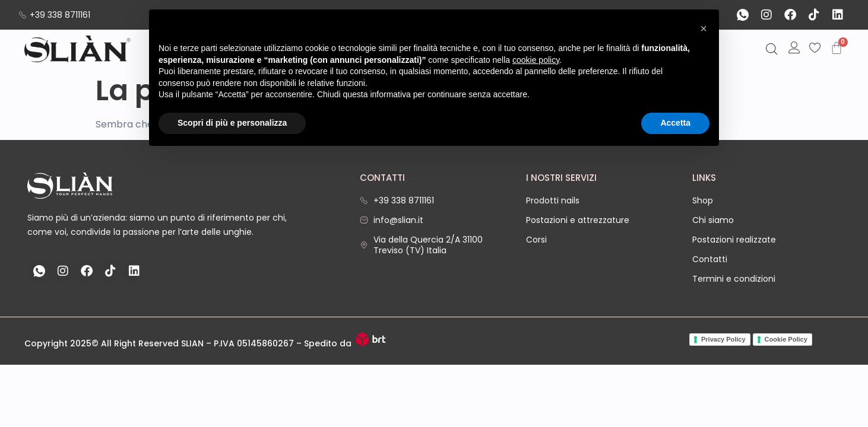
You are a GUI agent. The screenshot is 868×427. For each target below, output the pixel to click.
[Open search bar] (772, 50)
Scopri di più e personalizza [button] (232, 123)
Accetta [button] (675, 123)
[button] (704, 28)
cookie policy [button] (536, 60)
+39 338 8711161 (54, 15)
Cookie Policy (786, 339)
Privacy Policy (723, 339)
